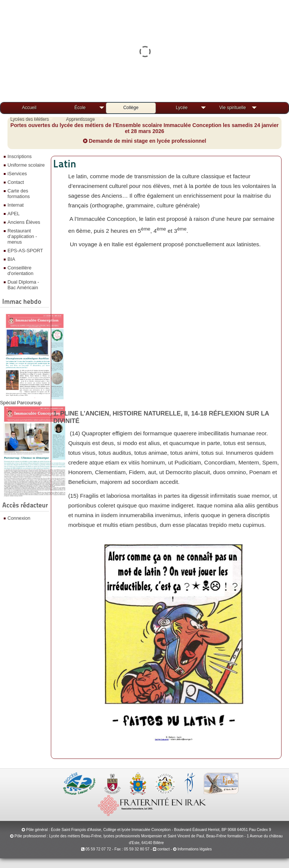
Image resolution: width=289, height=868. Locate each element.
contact (161, 849)
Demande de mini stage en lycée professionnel (145, 141)
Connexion (19, 518)
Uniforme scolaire (26, 165)
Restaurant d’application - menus (22, 236)
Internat (16, 205)
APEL (14, 214)
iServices (17, 174)
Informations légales (195, 849)
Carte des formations (19, 194)
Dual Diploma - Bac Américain (23, 285)
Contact (16, 182)
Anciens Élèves (24, 222)
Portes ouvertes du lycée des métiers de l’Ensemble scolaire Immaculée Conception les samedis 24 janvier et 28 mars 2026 (145, 128)
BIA (11, 259)
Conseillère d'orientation (20, 271)
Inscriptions (20, 156)
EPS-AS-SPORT (25, 251)
